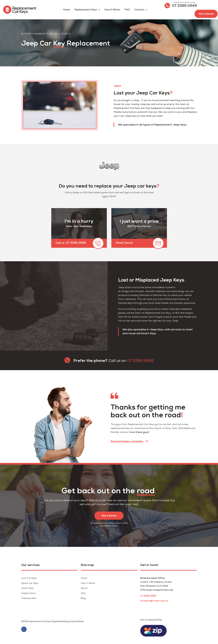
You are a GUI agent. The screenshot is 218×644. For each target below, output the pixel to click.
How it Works (112, 10)
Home (67, 10)
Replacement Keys (87, 10)
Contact (141, 10)
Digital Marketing (60, 622)
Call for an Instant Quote (184, 3)
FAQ (127, 10)
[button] (206, 14)
